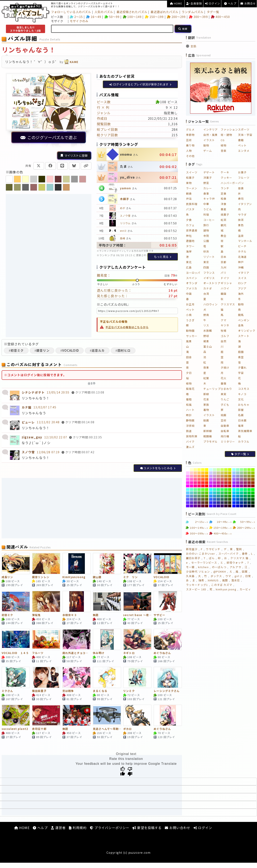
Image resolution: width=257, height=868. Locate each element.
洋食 (224, 204)
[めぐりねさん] (168, 639)
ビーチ (242, 246)
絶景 (206, 341)
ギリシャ (226, 283)
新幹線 (208, 431)
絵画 (224, 415)
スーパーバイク (229, 554)
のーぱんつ (219, 567)
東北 (189, 262)
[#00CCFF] (234, 493)
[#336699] (218, 499)
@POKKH (220, 571)
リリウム (125, 223)
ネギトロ (129, 653)
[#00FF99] (242, 490)
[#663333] (203, 503)
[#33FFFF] (211, 490)
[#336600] (230, 499)
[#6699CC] (192, 496)
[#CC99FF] (211, 476)
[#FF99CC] (192, 476)
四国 (206, 267)
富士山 (208, 346)
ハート (190, 410)
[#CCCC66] (222, 473)
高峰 (123, 238)
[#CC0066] (222, 486)
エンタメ (244, 151)
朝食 (189, 193)
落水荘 (236, 580)
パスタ (190, 209)
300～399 (198, 17)
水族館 (208, 331)
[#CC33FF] (211, 483)
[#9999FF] (234, 476)
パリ (224, 273)
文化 (241, 399)
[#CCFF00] (230, 470)
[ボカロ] (137, 715)
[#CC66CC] (215, 479)
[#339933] (226, 496)
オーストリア (212, 283)
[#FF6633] (203, 479)
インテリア (211, 129)
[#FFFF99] (195, 470)
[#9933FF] (234, 483)
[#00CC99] (242, 493)
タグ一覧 (213, 12)
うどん (208, 209)
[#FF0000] (207, 486)
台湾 (206, 294)
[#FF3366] (199, 483)
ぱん (212, 558)
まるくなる (100, 691)
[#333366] (222, 503)
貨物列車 (192, 436)
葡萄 (189, 399)
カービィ (245, 589)
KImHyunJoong (74, 577)
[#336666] (222, 499)
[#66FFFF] (188, 490)
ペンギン (244, 320)
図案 (245, 571)
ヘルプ (230, 3)
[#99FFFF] (234, 470)
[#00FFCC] (238, 490)
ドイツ (225, 278)
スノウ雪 (125, 216)
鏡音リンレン (41, 577)
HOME (176, 3)
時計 (189, 415)
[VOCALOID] (168, 564)
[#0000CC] (238, 506)
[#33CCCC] (215, 493)
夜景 (206, 367)
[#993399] (242, 483)
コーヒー (209, 220)
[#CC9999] (218, 476)
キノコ (242, 394)
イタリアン (245, 204)
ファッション (229, 129)
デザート (209, 172)
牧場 (224, 331)
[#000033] (249, 506)
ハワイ (225, 288)
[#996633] (249, 479)
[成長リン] (16, 564)
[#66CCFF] (188, 493)
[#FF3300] (207, 483)
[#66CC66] (199, 493)
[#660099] (195, 506)
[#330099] (218, 506)
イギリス (209, 278)
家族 (206, 405)
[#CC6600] (230, 479)
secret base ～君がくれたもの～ (137, 615)
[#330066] (222, 506)
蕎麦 (224, 209)
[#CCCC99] (218, 473)
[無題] (107, 601)
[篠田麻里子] (46, 677)
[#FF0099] (195, 486)
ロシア (242, 283)
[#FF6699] (195, 479)
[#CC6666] (222, 479)
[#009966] (245, 496)
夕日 (189, 373)
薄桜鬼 (36, 615)
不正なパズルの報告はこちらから (127, 327)
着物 (206, 410)
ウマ (228, 576)
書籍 (241, 140)
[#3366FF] (211, 499)
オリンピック (247, 331)
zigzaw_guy (32, 437)
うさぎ (190, 320)
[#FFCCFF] (188, 473)
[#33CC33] (226, 493)
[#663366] (199, 503)
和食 (224, 199)
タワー (190, 246)
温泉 (241, 236)
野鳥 (206, 315)
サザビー (159, 615)
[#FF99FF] (188, 476)
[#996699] (242, 479)
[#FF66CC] (192, 479)
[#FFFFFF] (188, 470)
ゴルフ (225, 336)
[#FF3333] (203, 483)
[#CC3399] (218, 483)
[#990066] (245, 486)
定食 (224, 193)
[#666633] (203, 499)
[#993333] (249, 483)
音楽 (224, 151)
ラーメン (192, 188)
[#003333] (249, 503)
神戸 (241, 262)
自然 (224, 341)
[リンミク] (137, 677)
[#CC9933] (226, 476)
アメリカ (192, 288)
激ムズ (190, 447)
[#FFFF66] (199, 470)
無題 (96, 615)
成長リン (7, 577)
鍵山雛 (97, 577)
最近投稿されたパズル (132, 12)
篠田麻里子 (39, 691)
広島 (189, 267)
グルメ (190, 129)
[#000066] (245, 506)
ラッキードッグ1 (197, 585)
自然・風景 (211, 135)
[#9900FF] (234, 486)
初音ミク (7, 615)
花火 (224, 378)
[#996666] (245, 479)
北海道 (242, 257)
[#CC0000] (230, 486)
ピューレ (28, 422)
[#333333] (226, 503)
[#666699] (195, 499)
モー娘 (190, 567)
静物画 (190, 420)
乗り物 (190, 145)
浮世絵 (190, 426)
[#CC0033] (226, 486)
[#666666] (199, 499)
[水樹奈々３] (77, 601)
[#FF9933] (203, 476)
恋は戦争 (68, 691)
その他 (190, 156)
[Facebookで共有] (51, 166)
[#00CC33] (249, 493)
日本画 (242, 420)
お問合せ (248, 3)
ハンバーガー (229, 183)
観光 (224, 225)
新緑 (206, 394)
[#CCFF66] (222, 470)
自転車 (225, 431)
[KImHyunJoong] (77, 564)
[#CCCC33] (226, 473)
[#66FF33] (203, 490)
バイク (190, 442)
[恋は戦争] (77, 677)
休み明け (99, 653)
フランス (209, 273)
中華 (206, 204)
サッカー (192, 336)
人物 (189, 151)
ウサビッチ (213, 549)
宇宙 (241, 373)
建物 (206, 230)
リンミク (129, 691)
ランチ (225, 188)
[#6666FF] (188, 499)
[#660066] (199, 506)
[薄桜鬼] (46, 601)
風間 (225, 580)
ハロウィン (211, 304)
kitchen (203, 567)
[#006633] (249, 499)
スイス (242, 278)
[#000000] (253, 506)
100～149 (132, 17)
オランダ (192, 283)
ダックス (216, 576)
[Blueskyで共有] (74, 166)
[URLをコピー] (86, 166)
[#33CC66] (222, 493)
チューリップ (212, 389)
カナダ (208, 288)
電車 (241, 426)
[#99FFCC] (238, 470)
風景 (189, 341)
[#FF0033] (203, 486)
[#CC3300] (230, 483)
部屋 (241, 410)
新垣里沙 (192, 549)
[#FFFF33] (203, 470)
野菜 (206, 183)
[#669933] (203, 496)
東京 (206, 262)
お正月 (190, 304)
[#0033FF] (234, 503)
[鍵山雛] (107, 564)
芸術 (189, 140)
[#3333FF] (211, 503)
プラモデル (211, 442)
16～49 (94, 17)
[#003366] (245, 503)
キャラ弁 (209, 199)
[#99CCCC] (238, 473)
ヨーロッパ (193, 273)
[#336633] (226, 499)
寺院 (206, 236)
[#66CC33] (203, 493)
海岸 (189, 251)
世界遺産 (192, 230)
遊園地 (190, 241)
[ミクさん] (16, 677)
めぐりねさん (162, 653)
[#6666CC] (192, 499)
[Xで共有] (39, 166)
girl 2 (238, 576)
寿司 (241, 199)
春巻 (245, 554)
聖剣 (239, 549)
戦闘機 (208, 436)
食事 (206, 193)
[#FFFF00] (207, 470)
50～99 (112, 17)
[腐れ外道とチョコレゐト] (77, 639)
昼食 (241, 188)
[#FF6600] (207, 479)
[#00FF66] (245, 490)
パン (241, 183)
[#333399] (218, 503)
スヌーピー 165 (196, 589)
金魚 (241, 325)
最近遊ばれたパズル (164, 12)
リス (206, 325)
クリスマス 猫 (239, 558)
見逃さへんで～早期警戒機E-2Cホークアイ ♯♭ (107, 729)
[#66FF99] (195, 490)
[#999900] (253, 476)
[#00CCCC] (238, 493)
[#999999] (242, 476)
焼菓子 (225, 215)
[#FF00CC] (192, 486)
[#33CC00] (230, 493)
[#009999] (242, 496)
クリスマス (228, 304)
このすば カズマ (222, 585)
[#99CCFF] (234, 473)
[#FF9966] (199, 476)
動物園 (190, 331)
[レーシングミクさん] (168, 677)
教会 (224, 236)
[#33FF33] (226, 490)
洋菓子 (208, 178)
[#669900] (207, 496)
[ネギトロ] (137, 639)
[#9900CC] (238, 486)
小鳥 (189, 315)
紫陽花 (190, 389)
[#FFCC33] (203, 473)
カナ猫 (27, 407)
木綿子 (125, 199)
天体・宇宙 (245, 135)
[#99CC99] (242, 473)
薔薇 (224, 383)
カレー (208, 188)
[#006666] (245, 499)
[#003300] (253, 503)
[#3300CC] (215, 506)
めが (123, 208)
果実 (224, 394)
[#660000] (207, 506)
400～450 (220, 17)
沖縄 (241, 267)
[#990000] (253, 486)
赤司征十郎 (39, 729)
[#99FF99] (242, 470)
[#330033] (226, 506)
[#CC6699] (218, 479)
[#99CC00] (253, 473)
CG (223, 140)
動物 (206, 145)
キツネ (225, 325)
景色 (241, 225)
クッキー (226, 178)
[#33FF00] (230, 490)
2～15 (76, 17)
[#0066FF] (234, 499)
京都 (224, 262)
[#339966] (222, 496)
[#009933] (249, 496)
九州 (224, 267)
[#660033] (203, 506)
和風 (189, 405)
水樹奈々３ (70, 615)
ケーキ (225, 172)
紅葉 (206, 378)
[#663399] (195, 503)
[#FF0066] (199, 486)
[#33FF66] (222, 490)
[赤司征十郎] (46, 715)
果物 (189, 183)
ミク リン (130, 577)
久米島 (190, 576)
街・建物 (226, 135)
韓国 (224, 294)
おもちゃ (244, 405)
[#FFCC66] (199, 473)
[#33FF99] (218, 490)
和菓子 (190, 178)
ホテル (242, 251)
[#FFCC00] (207, 473)
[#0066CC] (238, 499)
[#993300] (253, 483)
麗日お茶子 (193, 558)
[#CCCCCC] (215, 473)
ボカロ (127, 729)
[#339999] (218, 496)
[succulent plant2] (16, 715)
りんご (225, 399)
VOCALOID (161, 577)
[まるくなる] (107, 677)
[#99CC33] (249, 473)
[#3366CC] (215, 499)
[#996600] (253, 479)
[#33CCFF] (211, 493)
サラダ (242, 215)
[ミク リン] (137, 564)
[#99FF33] (249, 470)
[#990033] (249, 486)
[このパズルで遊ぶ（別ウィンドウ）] (49, 110)
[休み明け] (107, 639)
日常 (248, 576)
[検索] (183, 29)
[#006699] (242, 499)
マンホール (245, 241)
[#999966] (245, 476)
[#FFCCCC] (192, 473)
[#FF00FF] (188, 486)
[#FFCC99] (195, 473)
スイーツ (192, 172)
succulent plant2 (15, 729)
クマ (224, 320)
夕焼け (225, 367)
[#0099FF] (234, 496)
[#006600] (253, 499)
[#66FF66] (199, 490)
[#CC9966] (222, 476)
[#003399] (242, 503)
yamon (126, 188)
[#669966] (199, 496)
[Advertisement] (49, 225)
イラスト (209, 140)
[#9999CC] (238, 476)
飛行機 (225, 436)
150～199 (154, 17)
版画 (206, 420)
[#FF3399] (195, 483)
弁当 (189, 199)
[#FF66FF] (188, 479)
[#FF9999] (195, 476)
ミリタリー (228, 442)
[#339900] (230, 496)
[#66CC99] (195, 493)
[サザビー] (168, 601)
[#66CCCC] (192, 493)
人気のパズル (104, 12)
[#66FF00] (207, 490)
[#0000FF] (234, 506)
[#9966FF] (234, 479)
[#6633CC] (192, 503)
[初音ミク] (16, 601)
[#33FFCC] (215, 490)
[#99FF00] (253, 470)
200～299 (176, 17)
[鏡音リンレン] (46, 564)
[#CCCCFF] (211, 473)
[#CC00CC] (215, 486)
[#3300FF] (211, 506)
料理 (206, 215)
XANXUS (213, 580)
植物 (224, 145)
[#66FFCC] (192, 490)
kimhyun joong (226, 589)
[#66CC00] (207, 493)
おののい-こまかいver (201, 554)
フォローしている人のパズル (71, 12)
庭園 (241, 352)
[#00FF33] (249, 490)
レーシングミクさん (167, 691)
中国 (189, 294)
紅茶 (224, 220)
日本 (224, 257)
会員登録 (194, 3)
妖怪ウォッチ (235, 563)
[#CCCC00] (230, 473)
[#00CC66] (245, 493)
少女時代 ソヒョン (198, 571)
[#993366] (245, 483)
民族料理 (192, 204)
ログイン (213, 3)
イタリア (244, 273)
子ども (225, 405)
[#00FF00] (253, 490)
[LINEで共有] (62, 166)
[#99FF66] (245, 470)
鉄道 (189, 431)
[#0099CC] (238, 496)
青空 (241, 357)
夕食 (189, 220)
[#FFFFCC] (192, 470)
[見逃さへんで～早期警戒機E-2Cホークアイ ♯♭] (107, 715)
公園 (206, 241)
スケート (244, 336)
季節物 (190, 135)
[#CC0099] (218, 486)
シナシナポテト (33, 392)
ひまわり (226, 389)
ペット (242, 145)
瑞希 (201, 580)
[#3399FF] (211, 496)
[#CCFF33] (226, 470)
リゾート (209, 257)
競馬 (241, 315)
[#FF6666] (199, 479)
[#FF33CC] (192, 483)
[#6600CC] (192, 506)
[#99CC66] (245, 473)
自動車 (225, 426)
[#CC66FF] (211, 479)
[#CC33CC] (215, 483)
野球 (206, 336)
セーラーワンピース (204, 563)
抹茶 (241, 220)
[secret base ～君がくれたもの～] (137, 601)
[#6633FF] (188, 503)
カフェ (190, 225)
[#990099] (242, 486)
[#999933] (249, 476)
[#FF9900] (207, 476)
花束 (206, 399)
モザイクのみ (79, 21)
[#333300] (230, 503)
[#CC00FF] (211, 486)
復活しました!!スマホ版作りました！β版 (26, 29)
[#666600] (207, 499)
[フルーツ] (46, 639)
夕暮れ (242, 367)
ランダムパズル (193, 12)
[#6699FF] (188, 496)
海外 (241, 294)
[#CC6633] (226, 479)
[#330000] (230, 506)
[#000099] (242, 506)
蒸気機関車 (245, 431)
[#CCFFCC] (215, 470)
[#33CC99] (218, 493)
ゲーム (208, 151)
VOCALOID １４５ (15, 653)
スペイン (192, 278)
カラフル (244, 442)
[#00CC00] (253, 493)
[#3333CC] (215, 503)
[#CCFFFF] (211, 470)
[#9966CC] (238, 479)
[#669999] (195, 496)
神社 (189, 236)
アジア (242, 288)
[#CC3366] (222, 483)
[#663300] (207, 503)
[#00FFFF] (234, 490)
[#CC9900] (230, 476)
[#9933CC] (238, 483)
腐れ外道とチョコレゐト (77, 653)
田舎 (189, 357)
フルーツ (38, 653)
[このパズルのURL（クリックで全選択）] (137, 311)
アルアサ (235, 567)
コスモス (244, 389)
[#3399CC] (215, 496)
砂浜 (206, 251)
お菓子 (242, 172)
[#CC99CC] (215, 476)
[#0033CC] (238, 503)
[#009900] (253, 496)
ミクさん (7, 691)
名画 (241, 415)
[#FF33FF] (188, 483)
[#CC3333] (226, 483)
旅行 (206, 225)
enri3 (123, 231)
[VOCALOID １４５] (16, 639)
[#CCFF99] (218, 470)
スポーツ (244, 129)
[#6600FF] (188, 506)
